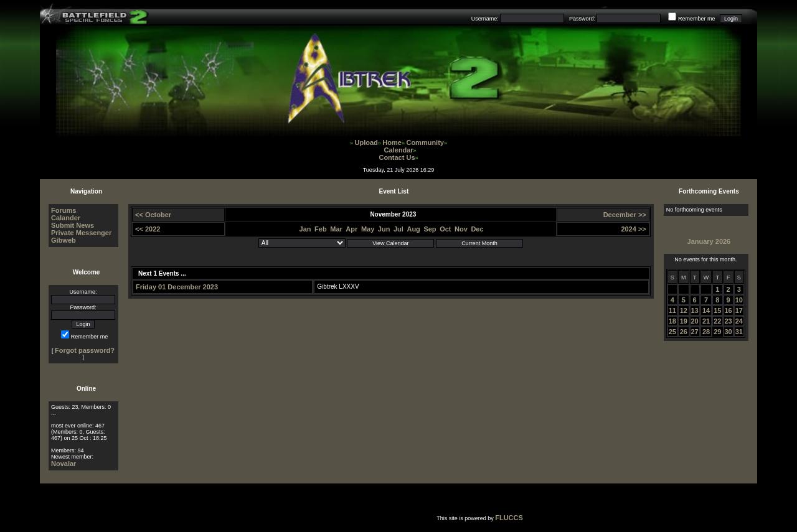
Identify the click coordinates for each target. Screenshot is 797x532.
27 (695, 332)
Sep (430, 229)
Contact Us (397, 157)
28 (706, 332)
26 (684, 332)
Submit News (73, 225)
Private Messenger (81, 233)
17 (739, 310)
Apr (351, 229)
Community (425, 142)
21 (706, 321)
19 (684, 321)
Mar (336, 229)
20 (695, 321)
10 (739, 300)
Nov (461, 229)
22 (717, 321)
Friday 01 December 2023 (177, 287)
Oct (445, 229)
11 (672, 310)
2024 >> (633, 229)
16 (729, 310)
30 (729, 332)
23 (729, 321)
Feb (321, 229)
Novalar (64, 464)
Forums (64, 210)
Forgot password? (85, 350)
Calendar (398, 150)
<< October (153, 215)
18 (672, 321)
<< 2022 (148, 229)
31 (739, 332)
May (368, 229)
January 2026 (709, 241)
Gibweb (64, 240)
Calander (66, 218)
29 (717, 332)
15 (717, 310)
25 (672, 332)
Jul (398, 229)
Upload (366, 142)
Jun (384, 229)
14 (706, 310)
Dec (477, 229)
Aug (413, 229)
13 (695, 310)
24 (739, 321)
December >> (625, 215)
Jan (305, 229)
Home (392, 142)
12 (684, 310)
